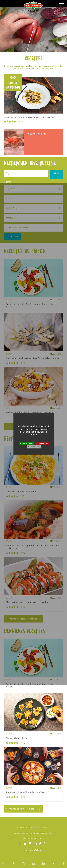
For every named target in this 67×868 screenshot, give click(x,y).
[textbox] (33, 189)
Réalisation (34, 851)
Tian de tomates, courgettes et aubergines (28, 602)
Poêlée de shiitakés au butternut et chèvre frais (30, 412)
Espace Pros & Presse (27, 827)
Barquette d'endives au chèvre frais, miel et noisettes (33, 358)
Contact (43, 827)
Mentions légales (20, 833)
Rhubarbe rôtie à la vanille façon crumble (29, 117)
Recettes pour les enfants (19, 228)
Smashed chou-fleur (17, 738)
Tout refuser (42, 443)
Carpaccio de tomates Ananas (21, 492)
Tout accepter (26, 443)
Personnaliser (34, 447)
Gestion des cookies (32, 839)
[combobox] (33, 189)
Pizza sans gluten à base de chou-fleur (26, 792)
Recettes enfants (36, 134)
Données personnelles (41, 833)
